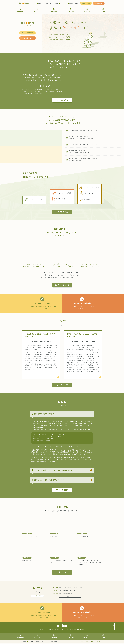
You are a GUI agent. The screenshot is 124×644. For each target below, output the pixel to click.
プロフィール (48, 3)
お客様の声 (54, 10)
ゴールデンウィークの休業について (68, 591)
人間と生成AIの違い (84, 537)
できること (37, 10)
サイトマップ (64, 3)
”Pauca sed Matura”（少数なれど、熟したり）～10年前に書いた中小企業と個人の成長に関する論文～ (89, 563)
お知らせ (40, 3)
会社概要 (56, 3)
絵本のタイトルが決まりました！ (33, 561)
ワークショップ (87, 10)
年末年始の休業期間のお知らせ (67, 594)
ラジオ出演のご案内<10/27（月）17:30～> (70, 597)
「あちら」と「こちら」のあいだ (33, 537)
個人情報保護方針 (74, 3)
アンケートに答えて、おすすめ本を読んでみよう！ (72, 588)
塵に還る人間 (54, 537)
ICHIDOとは (21, 10)
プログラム (62, 212)
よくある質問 (70, 10)
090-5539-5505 (69, 630)
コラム (103, 10)
